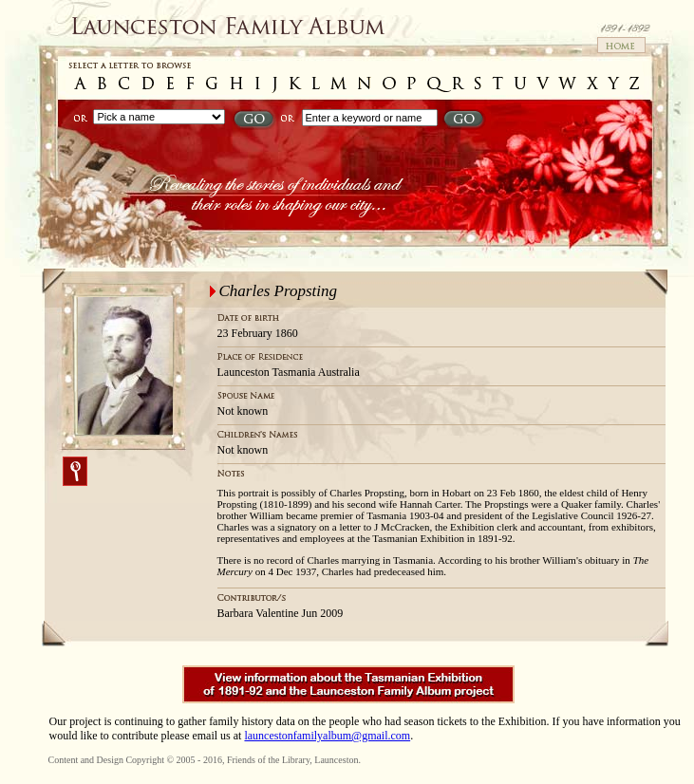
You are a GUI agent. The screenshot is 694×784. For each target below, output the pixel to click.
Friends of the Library (268, 760)
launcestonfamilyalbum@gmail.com (327, 736)
